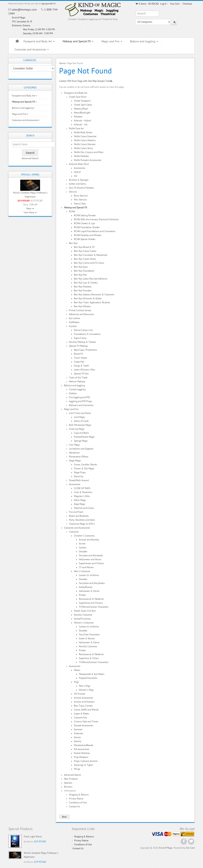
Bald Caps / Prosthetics (85, 350)
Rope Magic (80, 504)
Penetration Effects (79, 457)
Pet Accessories (82, 749)
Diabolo (73, 393)
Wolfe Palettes (81, 156)
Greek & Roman (87, 638)
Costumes (74, 532)
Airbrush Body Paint (79, 164)
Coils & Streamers (83, 492)
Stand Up (79, 476)
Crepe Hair (79, 362)
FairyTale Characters (89, 635)
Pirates (82, 595)
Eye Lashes (75, 318)
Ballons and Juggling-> (23, 108)
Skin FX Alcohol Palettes (81, 188)
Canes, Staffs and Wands (86, 710)
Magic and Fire (112, 41)
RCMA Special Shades (85, 239)
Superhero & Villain (89, 658)
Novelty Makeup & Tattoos (82, 342)
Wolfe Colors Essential (85, 136)
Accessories (80, 168)
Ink (76, 176)
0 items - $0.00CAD (147, 4)
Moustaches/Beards (84, 745)
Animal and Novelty (89, 540)
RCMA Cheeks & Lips (84, 223)
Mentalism (74, 453)
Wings (77, 769)
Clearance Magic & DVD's (82, 524)
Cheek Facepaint (82, 101)
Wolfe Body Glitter (83, 132)
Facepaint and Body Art (39, 41)
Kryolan (73, 326)
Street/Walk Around (79, 480)
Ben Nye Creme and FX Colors (89, 263)
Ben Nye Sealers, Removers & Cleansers (94, 295)
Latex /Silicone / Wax (85, 370)
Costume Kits (80, 718)
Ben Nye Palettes (83, 287)
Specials (68, 783)
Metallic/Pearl (81, 109)
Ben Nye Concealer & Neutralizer (91, 255)
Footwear (79, 733)
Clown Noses (80, 358)
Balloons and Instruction (81, 405)
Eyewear (78, 729)
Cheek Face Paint (78, 97)
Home (62, 63)
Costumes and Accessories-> (26, 120)
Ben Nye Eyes (81, 267)
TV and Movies (86, 567)
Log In (163, 4)
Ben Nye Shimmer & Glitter (88, 298)
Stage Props (80, 472)
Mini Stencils (80, 200)
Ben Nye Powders (83, 291)
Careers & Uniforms (89, 575)
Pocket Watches (82, 753)
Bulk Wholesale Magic (80, 425)
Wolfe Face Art (76, 128)
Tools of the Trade (78, 378)
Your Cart (175, 4)
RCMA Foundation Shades (87, 227)
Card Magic (79, 417)
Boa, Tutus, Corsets (83, 706)
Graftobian (74, 322)
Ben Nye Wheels (82, 306)
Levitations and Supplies (81, 449)
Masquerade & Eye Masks (92, 674)
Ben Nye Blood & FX (84, 247)
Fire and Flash (76, 512)
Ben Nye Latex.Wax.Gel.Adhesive (91, 279)
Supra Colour (80, 338)
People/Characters (88, 678)
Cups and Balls (81, 433)
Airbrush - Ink (81, 125)
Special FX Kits (81, 374)
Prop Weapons (81, 757)
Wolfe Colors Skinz (83, 148)
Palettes (78, 117)
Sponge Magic (81, 441)
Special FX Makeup (78, 346)
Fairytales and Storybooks (92, 583)
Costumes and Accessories (32, 50)
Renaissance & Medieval (91, 599)
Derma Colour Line (83, 330)
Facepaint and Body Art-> (24, 96)
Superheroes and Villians (91, 563)
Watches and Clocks (84, 508)
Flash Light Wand (33, 837)
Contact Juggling (77, 389)
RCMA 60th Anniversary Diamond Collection (96, 219)
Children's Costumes (84, 536)
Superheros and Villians (91, 603)
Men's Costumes (82, 571)
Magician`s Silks (82, 496)
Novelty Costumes (83, 615)
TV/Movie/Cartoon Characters (94, 607)
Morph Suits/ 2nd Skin (85, 611)
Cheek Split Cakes (83, 105)
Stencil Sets (80, 204)
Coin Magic (74, 445)
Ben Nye (73, 243)
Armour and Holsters (84, 702)
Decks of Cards (81, 421)
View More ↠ (30, 213)
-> (24, 102)
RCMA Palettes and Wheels (88, 235)
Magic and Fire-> (20, 114)
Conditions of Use (78, 803)
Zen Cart (190, 848)
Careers (83, 548)
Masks (77, 670)
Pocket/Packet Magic (84, 437)
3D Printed (79, 694)
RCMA (72, 212)
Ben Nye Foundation (84, 271)
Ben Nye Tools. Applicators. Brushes (92, 302)
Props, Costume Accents (86, 761)
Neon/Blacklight (82, 113)
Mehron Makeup (77, 382)
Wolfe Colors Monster (85, 144)
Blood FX (78, 354)
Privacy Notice (76, 799)
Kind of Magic (166, 848)
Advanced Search (30, 158)
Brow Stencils (81, 196)
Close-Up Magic (77, 429)
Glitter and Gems (77, 184)
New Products (71, 779)
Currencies (30, 60)
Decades (83, 552)
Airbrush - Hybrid (82, 121)
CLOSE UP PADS (82, 488)
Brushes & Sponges (79, 180)
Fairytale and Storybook (91, 555)
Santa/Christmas (82, 619)
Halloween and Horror (90, 559)
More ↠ (30, 209)
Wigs (76, 682)
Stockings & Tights (83, 765)
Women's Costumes (84, 623)
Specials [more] (30, 175)
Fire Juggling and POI (79, 397)
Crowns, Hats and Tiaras (86, 722)
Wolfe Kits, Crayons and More (89, 152)
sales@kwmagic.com (24, 10)
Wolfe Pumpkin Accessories (88, 160)
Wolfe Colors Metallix (85, 140)
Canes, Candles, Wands (85, 465)
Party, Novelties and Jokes (82, 520)
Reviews (68, 787)
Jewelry (78, 741)
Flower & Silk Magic (84, 468)
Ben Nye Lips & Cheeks (86, 283)
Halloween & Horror (89, 591)
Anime (82, 544)
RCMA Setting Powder (85, 215)
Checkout (187, 4)
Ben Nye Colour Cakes (85, 251)
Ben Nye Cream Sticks (85, 259)
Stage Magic (75, 461)
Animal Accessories (84, 698)
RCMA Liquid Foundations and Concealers (95, 231)
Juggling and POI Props (80, 401)
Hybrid (77, 172)
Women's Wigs (86, 690)
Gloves (77, 737)
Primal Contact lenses (80, 310)
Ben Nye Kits (80, 275)
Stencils (73, 192)
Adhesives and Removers (81, 314)
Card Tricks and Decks (80, 413)
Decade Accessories (84, 725)
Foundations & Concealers (87, 334)
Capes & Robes (81, 714)
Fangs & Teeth (81, 366)
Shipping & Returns (79, 795)
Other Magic (80, 500)
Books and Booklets (79, 516)
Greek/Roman (86, 587)
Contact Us (74, 807)
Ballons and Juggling (144, 41)
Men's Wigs (85, 686)
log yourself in (48, 4)
